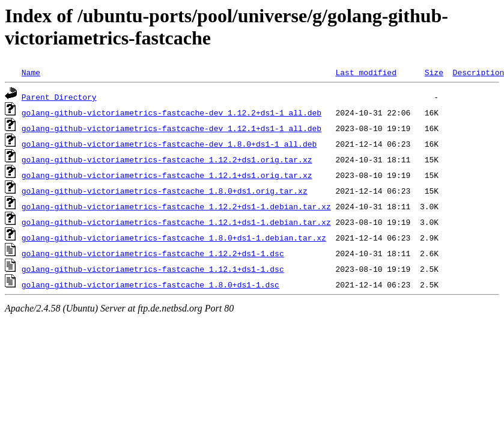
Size (434, 72)
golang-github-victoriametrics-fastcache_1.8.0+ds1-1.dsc (150, 284)
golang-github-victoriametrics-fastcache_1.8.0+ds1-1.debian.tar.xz (174, 238)
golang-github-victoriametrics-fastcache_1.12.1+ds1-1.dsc (153, 269)
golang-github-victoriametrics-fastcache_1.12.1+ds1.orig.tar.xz (167, 175)
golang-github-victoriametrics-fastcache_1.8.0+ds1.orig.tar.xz (165, 191)
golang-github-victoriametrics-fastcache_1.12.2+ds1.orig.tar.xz (167, 159)
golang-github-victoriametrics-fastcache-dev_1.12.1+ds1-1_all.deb (172, 128)
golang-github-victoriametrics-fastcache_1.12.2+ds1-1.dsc (153, 253)
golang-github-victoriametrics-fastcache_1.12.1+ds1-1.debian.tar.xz (176, 222)
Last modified (366, 72)
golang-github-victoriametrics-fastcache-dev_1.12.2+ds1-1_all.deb (172, 112)
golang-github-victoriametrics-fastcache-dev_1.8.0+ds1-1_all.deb (169, 144)
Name (31, 72)
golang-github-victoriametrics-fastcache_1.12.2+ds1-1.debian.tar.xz (176, 206)
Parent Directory (59, 97)
